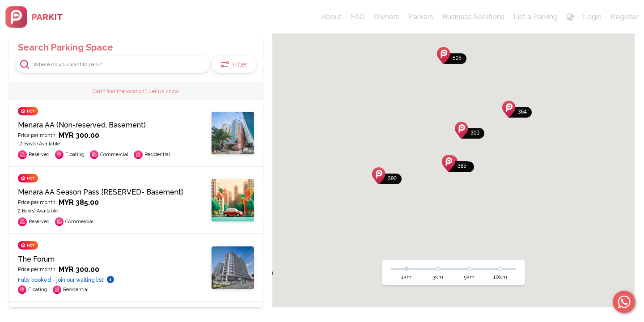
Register (625, 17)
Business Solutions (473, 17)
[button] (457, 163)
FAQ (358, 17)
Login (592, 17)
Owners (387, 17)
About (331, 17)
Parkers (421, 17)
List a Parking (536, 17)
